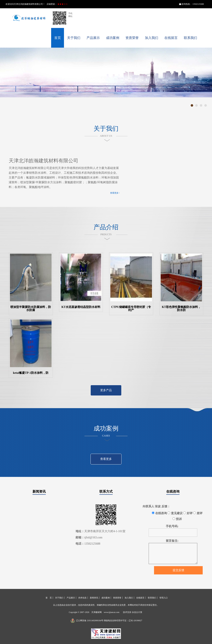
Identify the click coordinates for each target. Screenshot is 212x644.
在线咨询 (173, 491)
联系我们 (190, 38)
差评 (198, 513)
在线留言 (171, 38)
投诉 (177, 519)
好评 (188, 513)
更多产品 (106, 390)
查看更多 (106, 459)
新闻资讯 (39, 491)
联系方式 (106, 491)
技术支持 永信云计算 (133, 612)
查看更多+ (115, 193)
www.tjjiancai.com (111, 612)
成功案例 (113, 38)
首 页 (49, 598)
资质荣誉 (132, 38)
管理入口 (164, 598)
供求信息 (82, 598)
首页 (58, 38)
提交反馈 (178, 570)
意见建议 (175, 513)
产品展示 (93, 38)
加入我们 (152, 38)
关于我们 (74, 38)
